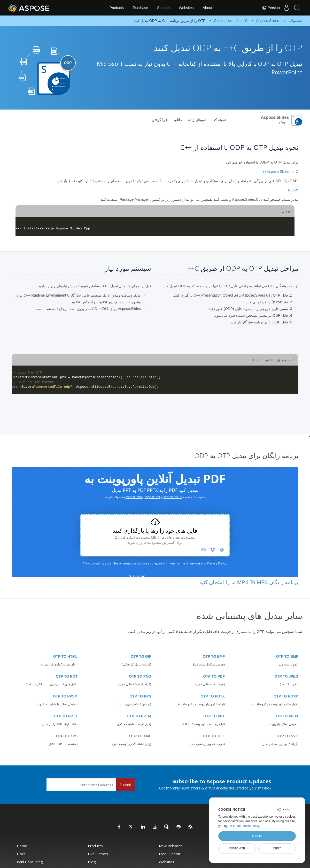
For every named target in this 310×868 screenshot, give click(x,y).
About (208, 8)
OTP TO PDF (214, 676)
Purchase (140, 8)
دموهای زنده (197, 120)
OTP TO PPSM (65, 696)
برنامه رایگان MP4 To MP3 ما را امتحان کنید (249, 582)
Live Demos (98, 854)
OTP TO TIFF (214, 736)
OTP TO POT (67, 676)
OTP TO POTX (213, 696)
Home (22, 846)
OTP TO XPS (67, 736)
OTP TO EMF (214, 656)
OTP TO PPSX (286, 716)
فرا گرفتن (159, 120)
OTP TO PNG (140, 676)
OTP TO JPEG (286, 676)
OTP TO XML (140, 736)
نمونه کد (219, 120)
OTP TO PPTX (66, 716)
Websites (186, 8)
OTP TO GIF (141, 656)
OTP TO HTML (65, 656)
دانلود (177, 120)
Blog (92, 862)
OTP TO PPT (214, 716)
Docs (21, 854)
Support (163, 8)
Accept (257, 836)
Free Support (170, 854)
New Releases (171, 846)
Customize (237, 848)
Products (117, 8)
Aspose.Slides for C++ (280, 172)
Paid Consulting (30, 862)
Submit (125, 785)
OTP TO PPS (140, 696)
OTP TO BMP (287, 656)
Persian (266, 8)
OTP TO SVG (287, 736)
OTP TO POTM (286, 696)
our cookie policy (248, 826)
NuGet (293, 190)
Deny (277, 848)
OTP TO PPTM (139, 716)
